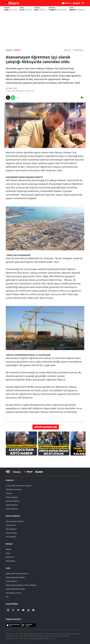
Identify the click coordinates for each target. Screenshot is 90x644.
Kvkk (8, 568)
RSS (7, 597)
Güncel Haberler (13, 516)
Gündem (17, 50)
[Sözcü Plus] (39, 472)
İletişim (9, 544)
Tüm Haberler (11, 537)
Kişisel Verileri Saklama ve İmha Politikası (21, 585)
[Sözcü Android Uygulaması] (29, 625)
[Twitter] (18, 610)
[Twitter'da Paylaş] (8, 98)
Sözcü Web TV (11, 525)
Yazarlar (9, 493)
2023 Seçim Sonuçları (14, 489)
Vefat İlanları (10, 561)
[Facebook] (13, 610)
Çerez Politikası (11, 581)
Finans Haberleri (12, 497)
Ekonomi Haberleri (13, 501)
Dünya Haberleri (12, 509)
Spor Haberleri (11, 529)
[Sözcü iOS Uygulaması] (13, 625)
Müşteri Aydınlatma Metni (15, 577)
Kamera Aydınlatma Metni (15, 589)
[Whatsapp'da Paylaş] (13, 98)
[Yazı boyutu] (82, 98)
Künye (8, 553)
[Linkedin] (33, 610)
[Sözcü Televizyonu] (8, 472)
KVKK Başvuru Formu (14, 593)
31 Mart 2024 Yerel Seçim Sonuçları (19, 486)
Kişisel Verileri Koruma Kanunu (17, 574)
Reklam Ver (10, 557)
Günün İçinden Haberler (15, 521)
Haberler (10, 480)
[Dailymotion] (28, 610)
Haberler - (10, 50)
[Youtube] (23, 610)
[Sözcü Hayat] (28, 472)
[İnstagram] (8, 610)
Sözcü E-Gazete (11, 533)
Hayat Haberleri (12, 505)
